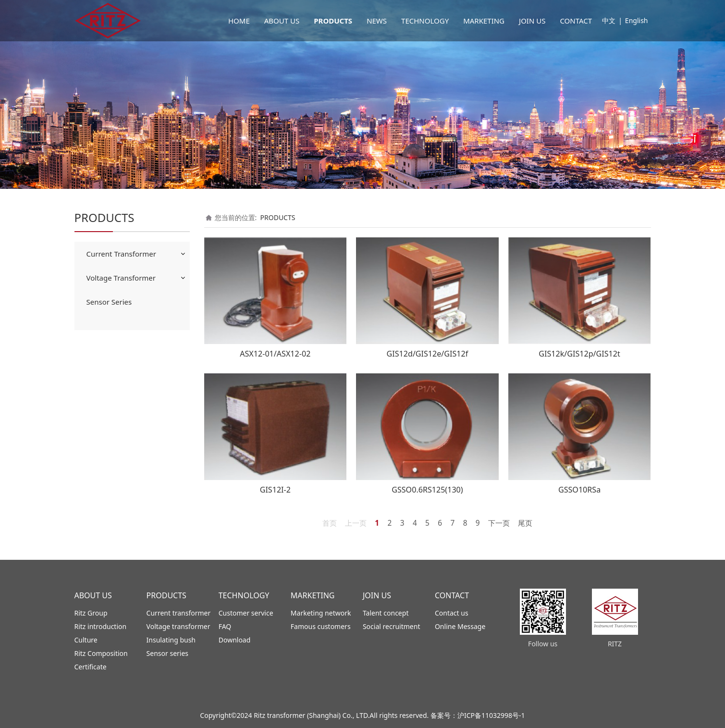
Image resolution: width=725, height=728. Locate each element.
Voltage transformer (178, 626)
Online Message (460, 626)
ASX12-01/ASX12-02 (275, 354)
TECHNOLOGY (425, 21)
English (637, 20)
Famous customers (321, 626)
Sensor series (167, 653)
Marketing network (321, 613)
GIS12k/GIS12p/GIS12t (579, 354)
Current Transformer (121, 254)
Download (235, 640)
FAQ (225, 626)
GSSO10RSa (579, 490)
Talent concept (386, 613)
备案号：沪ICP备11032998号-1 (478, 715)
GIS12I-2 (275, 490)
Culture (86, 640)
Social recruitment (392, 626)
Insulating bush (171, 640)
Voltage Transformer (121, 278)
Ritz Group (91, 613)
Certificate (91, 667)
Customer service (246, 613)
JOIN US (532, 21)
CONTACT (576, 21)
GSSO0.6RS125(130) (427, 490)
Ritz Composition (101, 653)
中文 (609, 20)
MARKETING (484, 21)
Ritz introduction (101, 626)
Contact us (452, 613)
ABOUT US (282, 21)
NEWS (377, 21)
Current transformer (179, 613)
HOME (239, 21)
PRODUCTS (333, 21)
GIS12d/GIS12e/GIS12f (428, 354)
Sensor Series (109, 302)
